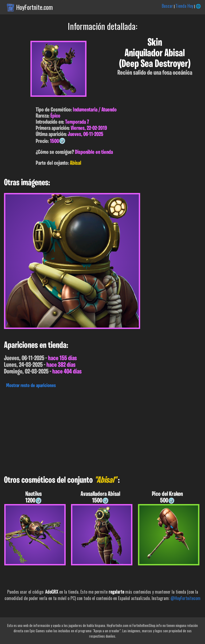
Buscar (167, 6)
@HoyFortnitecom (186, 598)
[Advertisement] (102, 430)
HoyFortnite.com (35, 7)
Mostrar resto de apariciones (31, 386)
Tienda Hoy (184, 6)
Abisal (76, 163)
